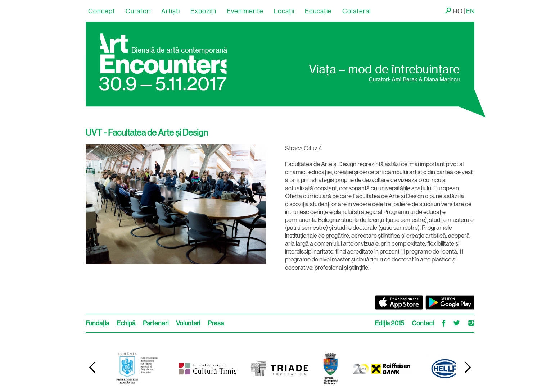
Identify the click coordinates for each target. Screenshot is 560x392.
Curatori (138, 11)
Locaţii (284, 11)
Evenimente (245, 11)
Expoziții (203, 11)
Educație (318, 11)
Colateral (357, 11)
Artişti (171, 11)
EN (470, 11)
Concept (102, 11)
